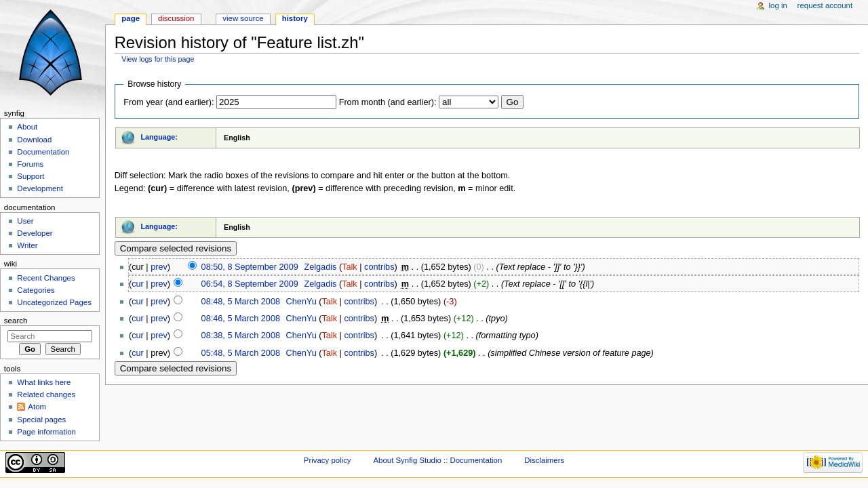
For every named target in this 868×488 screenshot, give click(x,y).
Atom (37, 407)
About (27, 127)
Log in (778, 5)
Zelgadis (320, 267)
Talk (350, 267)
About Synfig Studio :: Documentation (437, 460)
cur (138, 284)
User (25, 221)
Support (31, 176)
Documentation (43, 152)
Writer (27, 245)
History (295, 18)
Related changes (46, 394)
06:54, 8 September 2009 (250, 284)
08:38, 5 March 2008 (241, 335)
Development (40, 188)
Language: (159, 137)
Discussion (176, 18)
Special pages (41, 420)
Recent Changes (46, 278)
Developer (35, 233)
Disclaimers (544, 460)
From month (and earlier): (388, 102)
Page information (46, 432)
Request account (825, 5)
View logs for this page (158, 59)
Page (131, 18)
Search (16, 321)
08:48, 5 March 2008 (241, 302)
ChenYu (301, 302)
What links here (44, 382)
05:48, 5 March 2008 (241, 353)
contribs (379, 267)
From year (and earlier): (169, 102)
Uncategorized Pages (54, 302)
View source (243, 18)
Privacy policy (328, 460)
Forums (30, 164)
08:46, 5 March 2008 (241, 319)
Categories (36, 290)
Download (34, 140)
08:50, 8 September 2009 (250, 267)
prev (159, 267)
